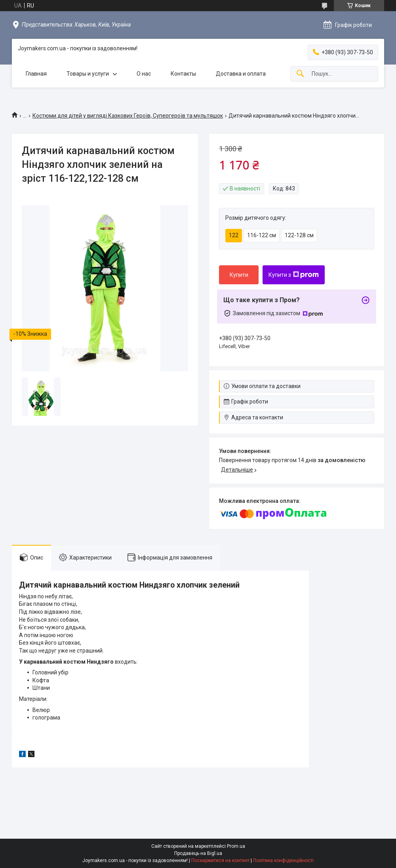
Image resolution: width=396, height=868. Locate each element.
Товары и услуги (88, 74)
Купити (239, 275)
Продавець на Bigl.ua (198, 853)
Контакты (183, 74)
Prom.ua (236, 846)
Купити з (294, 275)
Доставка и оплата (241, 74)
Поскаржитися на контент (220, 860)
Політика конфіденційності (283, 860)
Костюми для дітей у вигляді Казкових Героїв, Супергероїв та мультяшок (128, 116)
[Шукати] (300, 74)
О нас (144, 74)
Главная (36, 74)
